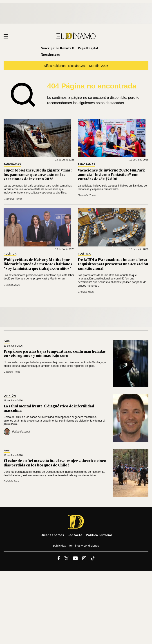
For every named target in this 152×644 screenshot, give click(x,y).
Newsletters (50, 54)
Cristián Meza (12, 285)
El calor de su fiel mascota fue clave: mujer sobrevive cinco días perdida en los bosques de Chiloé (55, 463)
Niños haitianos (55, 66)
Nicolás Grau (77, 66)
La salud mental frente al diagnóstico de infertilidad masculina (49, 408)
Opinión (10, 396)
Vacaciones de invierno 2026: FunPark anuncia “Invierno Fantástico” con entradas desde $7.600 (111, 174)
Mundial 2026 (99, 66)
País (7, 341)
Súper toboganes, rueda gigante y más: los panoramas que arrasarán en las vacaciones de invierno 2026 (38, 174)
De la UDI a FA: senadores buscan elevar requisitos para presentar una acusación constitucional (113, 264)
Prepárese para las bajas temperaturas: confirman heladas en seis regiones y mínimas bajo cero (55, 353)
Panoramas (12, 164)
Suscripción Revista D (58, 48)
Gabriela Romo (13, 199)
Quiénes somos (52, 535)
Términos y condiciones (84, 546)
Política (10, 254)
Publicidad (60, 546)
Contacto (75, 535)
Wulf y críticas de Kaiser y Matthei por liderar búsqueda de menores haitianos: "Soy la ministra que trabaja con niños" (39, 264)
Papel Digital (88, 48)
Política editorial (99, 535)
